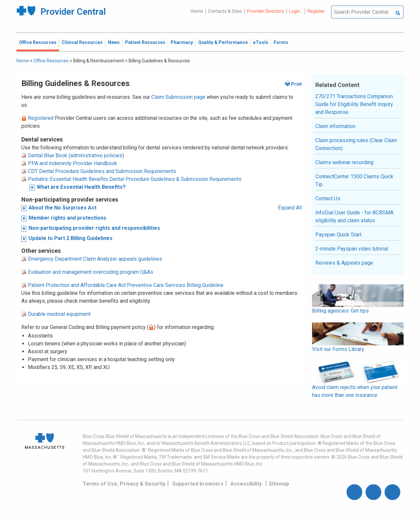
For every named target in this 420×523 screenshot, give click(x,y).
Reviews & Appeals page (344, 263)
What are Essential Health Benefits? (81, 187)
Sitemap (279, 484)
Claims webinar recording (344, 162)
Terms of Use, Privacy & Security (124, 484)
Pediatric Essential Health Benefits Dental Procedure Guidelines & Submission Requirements (135, 179)
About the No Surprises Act (63, 208)
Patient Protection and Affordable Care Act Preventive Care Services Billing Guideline (126, 285)
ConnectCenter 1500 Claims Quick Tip (354, 180)
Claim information (335, 126)
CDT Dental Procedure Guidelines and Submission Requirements (102, 171)
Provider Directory (266, 11)
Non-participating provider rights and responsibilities (94, 228)
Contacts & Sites (225, 11)
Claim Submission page (178, 97)
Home (197, 11)
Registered (41, 118)
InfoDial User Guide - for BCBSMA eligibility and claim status (354, 217)
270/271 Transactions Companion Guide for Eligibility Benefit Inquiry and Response (354, 104)
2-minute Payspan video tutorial (352, 249)
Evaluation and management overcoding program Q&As (91, 272)
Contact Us (328, 198)
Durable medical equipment (59, 314)
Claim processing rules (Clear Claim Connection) (356, 144)
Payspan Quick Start (338, 235)
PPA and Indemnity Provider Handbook (73, 163)
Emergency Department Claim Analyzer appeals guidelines (95, 259)
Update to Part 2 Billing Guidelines (71, 238)
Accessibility (246, 484)
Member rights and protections (67, 218)
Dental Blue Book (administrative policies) (76, 155)
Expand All (290, 208)
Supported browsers (198, 484)
